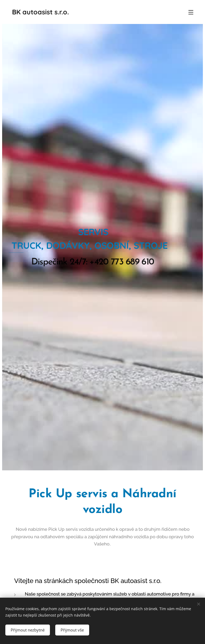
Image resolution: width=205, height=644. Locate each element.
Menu (191, 12)
